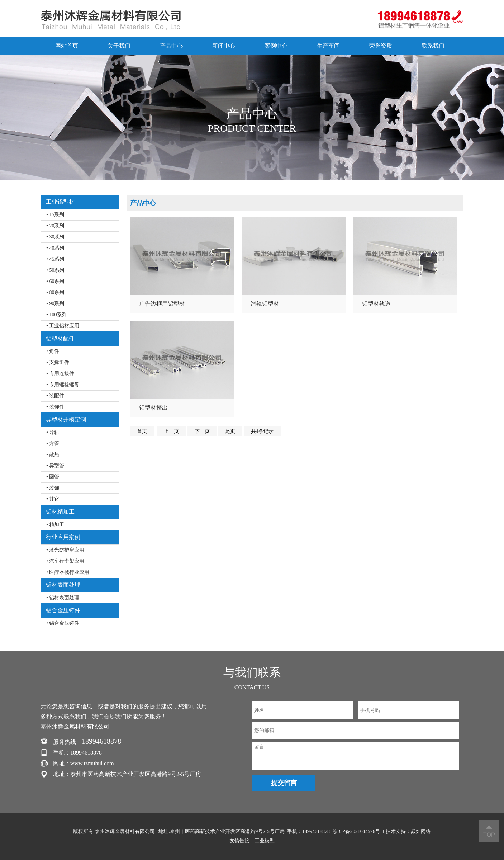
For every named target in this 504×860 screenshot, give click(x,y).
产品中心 (171, 46)
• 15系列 (55, 215)
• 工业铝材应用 (63, 326)
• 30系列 (55, 237)
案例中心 (276, 46)
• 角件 (53, 351)
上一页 (171, 431)
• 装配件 (55, 396)
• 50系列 (55, 270)
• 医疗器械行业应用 (68, 572)
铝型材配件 (60, 338)
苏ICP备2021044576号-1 (358, 831)
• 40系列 (55, 248)
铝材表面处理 (63, 585)
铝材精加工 (60, 512)
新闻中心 (224, 46)
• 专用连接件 (60, 374)
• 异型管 (55, 466)
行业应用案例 (63, 537)
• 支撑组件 (58, 362)
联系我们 (433, 46)
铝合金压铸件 (63, 610)
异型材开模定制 (66, 419)
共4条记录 (262, 431)
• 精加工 (55, 524)
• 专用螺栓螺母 (63, 385)
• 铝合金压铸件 (63, 623)
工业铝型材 (60, 202)
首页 (142, 431)
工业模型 (265, 841)
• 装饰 (53, 488)
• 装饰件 (55, 407)
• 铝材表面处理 (63, 598)
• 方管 (53, 443)
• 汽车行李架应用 (65, 561)
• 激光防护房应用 (65, 550)
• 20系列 (55, 226)
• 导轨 (53, 432)
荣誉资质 (381, 46)
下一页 (202, 431)
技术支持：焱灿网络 (408, 831)
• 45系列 (55, 259)
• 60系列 (55, 281)
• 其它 (53, 499)
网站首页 (67, 46)
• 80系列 (55, 292)
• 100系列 (56, 315)
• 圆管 (53, 477)
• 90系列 (55, 304)
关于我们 (119, 46)
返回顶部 (489, 831)
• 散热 (53, 455)
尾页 (230, 431)
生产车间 (328, 46)
